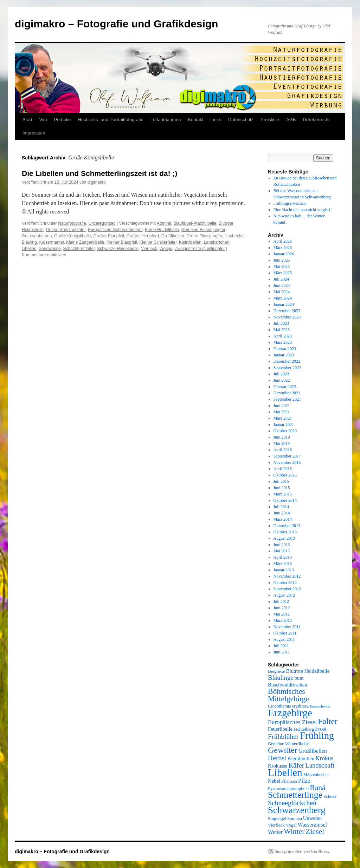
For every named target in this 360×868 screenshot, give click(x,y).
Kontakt (196, 120)
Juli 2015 (281, 481)
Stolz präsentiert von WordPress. (303, 851)
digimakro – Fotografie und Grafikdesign (116, 24)
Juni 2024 (282, 285)
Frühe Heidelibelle (162, 230)
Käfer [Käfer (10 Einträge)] (296, 765)
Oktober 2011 (285, 633)
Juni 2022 (282, 380)
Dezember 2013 (287, 526)
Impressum (34, 133)
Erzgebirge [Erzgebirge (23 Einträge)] (290, 713)
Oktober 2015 (285, 475)
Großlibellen (173, 236)
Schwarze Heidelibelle (118, 249)
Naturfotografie (72, 223)
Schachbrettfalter (79, 249)
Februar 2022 (285, 387)
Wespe (166, 249)
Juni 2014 (282, 513)
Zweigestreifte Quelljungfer (200, 249)
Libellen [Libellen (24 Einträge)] (285, 772)
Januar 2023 (284, 355)
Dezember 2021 (287, 393)
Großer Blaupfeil (108, 236)
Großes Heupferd (143, 236)
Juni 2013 (282, 545)
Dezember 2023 (287, 311)
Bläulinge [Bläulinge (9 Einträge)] (281, 678)
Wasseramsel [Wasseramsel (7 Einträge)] (312, 825)
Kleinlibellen (190, 242)
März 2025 (283, 273)
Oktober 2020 (285, 431)
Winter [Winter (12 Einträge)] (294, 831)
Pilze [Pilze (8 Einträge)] (304, 781)
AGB (291, 120)
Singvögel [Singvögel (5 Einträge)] (277, 818)
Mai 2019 (282, 443)
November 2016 (287, 462)
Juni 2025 (282, 260)
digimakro (97, 182)
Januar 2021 (284, 425)
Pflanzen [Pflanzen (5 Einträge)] (289, 781)
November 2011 (287, 627)
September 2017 (287, 456)
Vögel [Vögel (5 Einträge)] (291, 825)
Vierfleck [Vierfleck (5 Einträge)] (276, 825)
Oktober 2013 (285, 532)
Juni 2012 (282, 608)
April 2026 (283, 241)
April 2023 (283, 336)
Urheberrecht (316, 120)
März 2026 (283, 248)
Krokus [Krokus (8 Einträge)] (324, 758)
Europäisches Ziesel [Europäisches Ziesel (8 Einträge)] (292, 722)
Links (216, 120)
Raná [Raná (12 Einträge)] (317, 788)
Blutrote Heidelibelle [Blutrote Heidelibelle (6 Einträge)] (308, 671)
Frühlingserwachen (290, 203)
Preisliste (270, 120)
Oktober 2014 (285, 500)
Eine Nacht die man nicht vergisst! (303, 210)
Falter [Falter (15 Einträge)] (328, 721)
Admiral (164, 223)
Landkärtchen (217, 242)
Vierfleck (149, 249)
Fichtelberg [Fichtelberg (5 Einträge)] (304, 729)
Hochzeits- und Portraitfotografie (110, 120)
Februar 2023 (285, 349)
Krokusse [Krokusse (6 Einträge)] (278, 766)
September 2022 (287, 368)
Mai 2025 (282, 267)
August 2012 (284, 595)
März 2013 (283, 564)
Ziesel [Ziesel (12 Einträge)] (315, 831)
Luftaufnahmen (166, 120)
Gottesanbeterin (37, 236)
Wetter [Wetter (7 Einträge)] (275, 832)
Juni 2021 (282, 406)
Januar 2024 (284, 304)
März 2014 (283, 519)
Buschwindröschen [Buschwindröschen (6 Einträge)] (288, 685)
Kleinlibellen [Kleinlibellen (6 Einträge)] (301, 758)
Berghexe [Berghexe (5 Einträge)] (277, 671)
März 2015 (283, 494)
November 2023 (287, 317)
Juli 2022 (281, 374)
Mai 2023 (282, 330)
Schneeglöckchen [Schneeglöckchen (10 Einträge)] (292, 803)
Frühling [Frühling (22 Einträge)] (317, 735)
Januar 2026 (284, 254)
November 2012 (287, 576)
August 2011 (284, 639)
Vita (43, 120)
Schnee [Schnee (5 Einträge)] (330, 796)
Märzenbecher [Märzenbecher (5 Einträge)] (316, 775)
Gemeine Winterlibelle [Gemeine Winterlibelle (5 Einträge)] (288, 744)
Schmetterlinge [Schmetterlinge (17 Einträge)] (295, 795)
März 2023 (283, 342)
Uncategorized (102, 223)
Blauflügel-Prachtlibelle (195, 223)
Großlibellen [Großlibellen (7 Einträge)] (313, 751)
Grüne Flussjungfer (204, 236)
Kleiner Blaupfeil (122, 242)
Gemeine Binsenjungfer (203, 230)
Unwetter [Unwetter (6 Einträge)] (313, 818)
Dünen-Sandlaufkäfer (66, 230)
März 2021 (283, 418)
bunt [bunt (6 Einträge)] (299, 678)
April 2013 (283, 557)
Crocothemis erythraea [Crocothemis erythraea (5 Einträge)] (288, 706)
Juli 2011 (281, 646)
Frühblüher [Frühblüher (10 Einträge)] (283, 736)
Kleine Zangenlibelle (85, 242)
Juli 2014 (281, 507)
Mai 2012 (282, 614)
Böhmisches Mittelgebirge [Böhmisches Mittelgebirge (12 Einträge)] (288, 695)
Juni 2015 (282, 488)
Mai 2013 (282, 551)
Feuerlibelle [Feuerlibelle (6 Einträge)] (280, 729)
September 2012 (287, 589)
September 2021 (287, 399)
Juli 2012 (281, 601)
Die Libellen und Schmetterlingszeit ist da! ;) (99, 173)
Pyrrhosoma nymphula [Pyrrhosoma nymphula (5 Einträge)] (288, 789)
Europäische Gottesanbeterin (115, 230)
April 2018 (283, 450)
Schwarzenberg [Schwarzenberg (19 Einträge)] (297, 810)
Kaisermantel (51, 242)
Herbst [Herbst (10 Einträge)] (277, 758)
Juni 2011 (282, 652)
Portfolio (63, 120)
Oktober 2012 (285, 583)
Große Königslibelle (73, 236)
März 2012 (283, 620)
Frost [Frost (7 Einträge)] (321, 729)
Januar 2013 (284, 570)
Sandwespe (50, 249)
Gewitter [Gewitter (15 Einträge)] (283, 750)
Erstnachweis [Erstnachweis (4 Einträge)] (320, 706)
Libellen (29, 249)
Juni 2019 (282, 437)
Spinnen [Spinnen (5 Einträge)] (295, 818)
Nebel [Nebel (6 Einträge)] (274, 781)
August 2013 (284, 538)
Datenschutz (241, 120)
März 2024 (283, 298)
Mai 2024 (282, 292)
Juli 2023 (281, 323)
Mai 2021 (282, 412)
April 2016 (283, 469)
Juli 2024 (281, 279)
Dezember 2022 (287, 361)
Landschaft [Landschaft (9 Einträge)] (320, 765)
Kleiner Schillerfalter (158, 242)
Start (27, 120)
